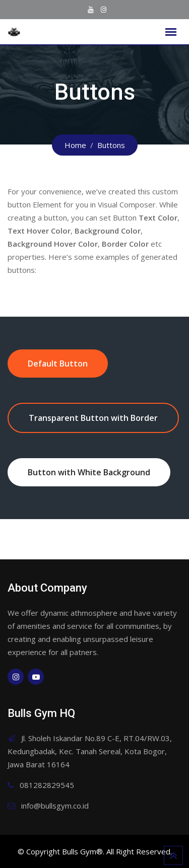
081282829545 (47, 785)
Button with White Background (89, 472)
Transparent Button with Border (93, 418)
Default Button (58, 364)
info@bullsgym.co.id (55, 806)
